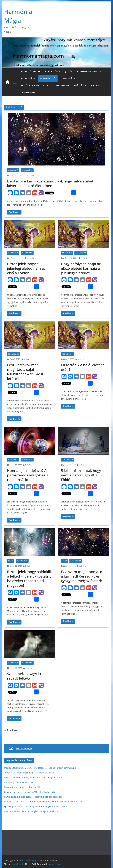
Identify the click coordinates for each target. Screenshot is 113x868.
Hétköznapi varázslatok (35, 86)
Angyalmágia (28, 79)
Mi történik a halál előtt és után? (83, 367)
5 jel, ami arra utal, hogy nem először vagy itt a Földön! (81, 475)
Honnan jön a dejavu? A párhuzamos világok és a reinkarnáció (28, 475)
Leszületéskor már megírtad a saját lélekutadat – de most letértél (25, 372)
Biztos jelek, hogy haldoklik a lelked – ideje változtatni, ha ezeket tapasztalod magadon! (29, 578)
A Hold (95, 86)
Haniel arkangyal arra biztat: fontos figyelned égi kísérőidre (33, 797)
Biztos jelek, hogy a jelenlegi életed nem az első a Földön (26, 268)
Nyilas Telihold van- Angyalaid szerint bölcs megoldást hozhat (35, 777)
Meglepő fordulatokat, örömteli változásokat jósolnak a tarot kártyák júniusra (42, 768)
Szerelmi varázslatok (89, 71)
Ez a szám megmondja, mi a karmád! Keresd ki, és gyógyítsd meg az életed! (83, 576)
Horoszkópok (53, 71)
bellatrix (30, 176)
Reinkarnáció (48, 79)
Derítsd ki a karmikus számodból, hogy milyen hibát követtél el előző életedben (50, 183)
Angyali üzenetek (30, 71)
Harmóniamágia (24, 748)
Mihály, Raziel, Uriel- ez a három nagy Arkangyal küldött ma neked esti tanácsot (43, 802)
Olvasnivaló (28, 93)
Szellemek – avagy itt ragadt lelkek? (24, 676)
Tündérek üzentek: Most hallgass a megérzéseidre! (29, 773)
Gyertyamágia (68, 79)
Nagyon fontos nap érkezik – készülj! (22, 787)
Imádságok (80, 86)
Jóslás (69, 71)
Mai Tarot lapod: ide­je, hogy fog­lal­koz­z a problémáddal (31, 811)
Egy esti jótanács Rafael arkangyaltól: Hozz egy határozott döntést (36, 806)
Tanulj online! (61, 86)
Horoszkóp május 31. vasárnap (19, 782)
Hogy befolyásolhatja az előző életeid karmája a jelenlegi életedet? (81, 268)
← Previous (11, 730)
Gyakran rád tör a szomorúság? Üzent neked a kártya (30, 792)
